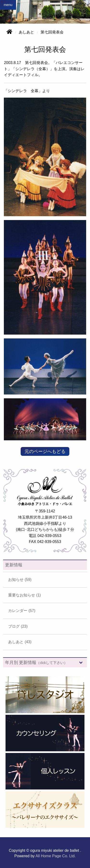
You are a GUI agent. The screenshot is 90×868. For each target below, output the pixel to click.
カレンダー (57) (22, 611)
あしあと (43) (20, 642)
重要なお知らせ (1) (24, 595)
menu (8, 5)
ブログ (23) (18, 626)
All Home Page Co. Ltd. (56, 856)
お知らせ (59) (20, 580)
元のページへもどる (45, 451)
